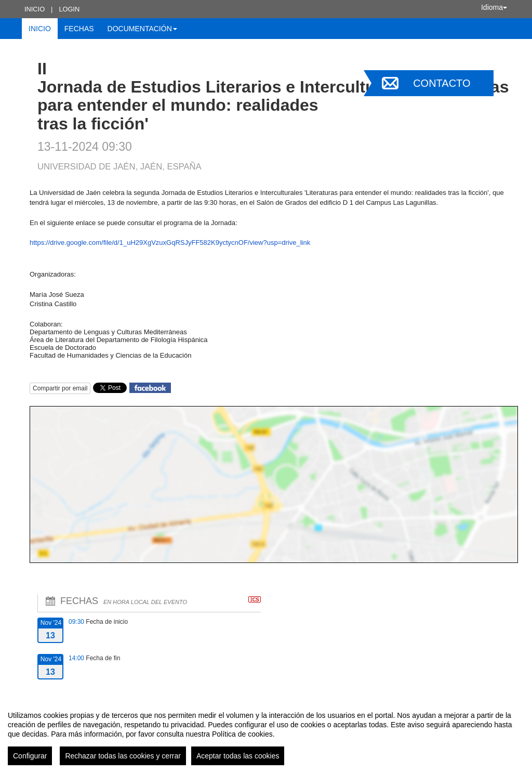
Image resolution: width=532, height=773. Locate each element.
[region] (266, 734)
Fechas (79, 29)
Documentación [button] (142, 29)
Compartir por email (60, 388)
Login (69, 9)
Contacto (442, 83)
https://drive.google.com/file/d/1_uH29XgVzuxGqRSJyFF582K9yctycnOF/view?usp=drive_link (170, 243)
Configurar (30, 756)
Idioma (494, 7)
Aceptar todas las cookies (238, 756)
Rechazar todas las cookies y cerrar (123, 756)
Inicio (35, 9)
